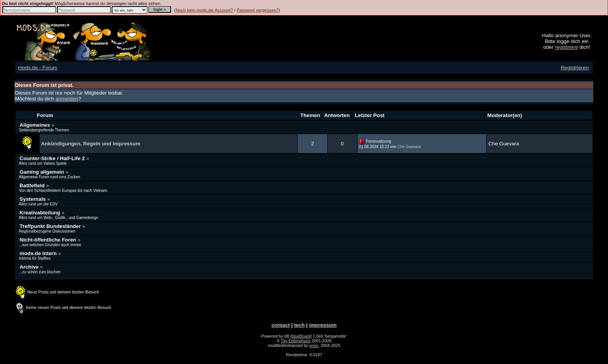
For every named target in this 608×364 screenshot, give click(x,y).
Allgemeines (36, 125)
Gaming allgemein (43, 172)
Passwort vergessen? (257, 10)
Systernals (34, 199)
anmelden (67, 99)
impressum (323, 325)
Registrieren (575, 68)
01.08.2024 (374, 147)
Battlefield (33, 185)
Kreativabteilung (41, 213)
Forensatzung (378, 141)
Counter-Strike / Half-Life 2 (53, 158)
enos (314, 345)
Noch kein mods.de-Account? (204, 10)
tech (299, 325)
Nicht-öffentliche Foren (49, 240)
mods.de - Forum (37, 68)
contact (281, 325)
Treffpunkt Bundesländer (51, 226)
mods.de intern (39, 253)
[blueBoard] (301, 336)
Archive (30, 267)
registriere (566, 47)
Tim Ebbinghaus (296, 341)
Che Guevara (409, 147)
